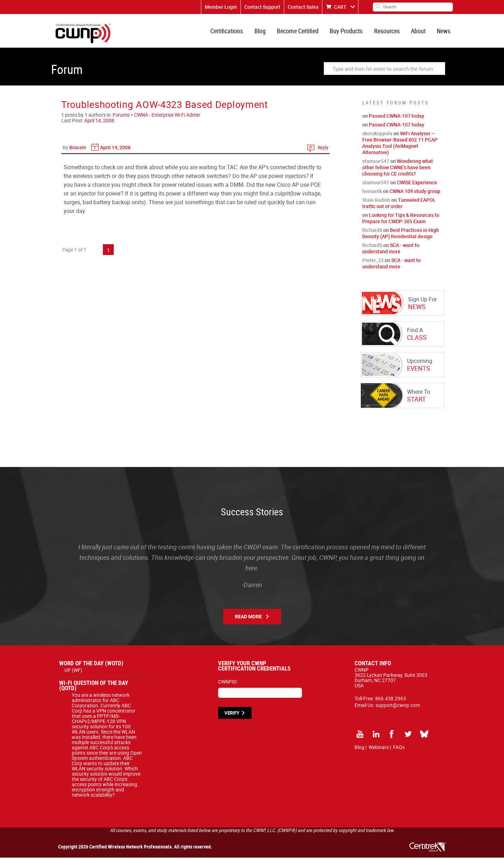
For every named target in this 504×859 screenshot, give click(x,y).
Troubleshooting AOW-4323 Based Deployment (165, 106)
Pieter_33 (373, 262)
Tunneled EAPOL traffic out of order (399, 204)
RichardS (372, 231)
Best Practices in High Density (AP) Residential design (401, 235)
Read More (248, 618)
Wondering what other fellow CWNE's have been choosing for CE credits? (398, 169)
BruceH (78, 149)
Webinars (379, 748)
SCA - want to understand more (391, 250)
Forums (121, 116)
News (444, 32)
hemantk (372, 193)
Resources (388, 32)
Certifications (230, 32)
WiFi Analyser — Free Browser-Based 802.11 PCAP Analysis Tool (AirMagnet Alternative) (400, 144)
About (419, 32)
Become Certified (300, 32)
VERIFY (232, 714)
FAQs (399, 748)
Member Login (221, 7)
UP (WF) (73, 671)
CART (340, 7)
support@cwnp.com (398, 706)
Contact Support (262, 7)
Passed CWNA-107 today (397, 117)
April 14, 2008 (99, 122)
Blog (262, 32)
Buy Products (348, 32)
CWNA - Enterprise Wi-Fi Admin (167, 116)
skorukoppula (377, 135)
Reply (323, 149)
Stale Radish (376, 201)
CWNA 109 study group (415, 193)
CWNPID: (228, 683)
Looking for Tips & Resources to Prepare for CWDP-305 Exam (401, 219)
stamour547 (376, 162)
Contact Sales (303, 7)
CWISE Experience (417, 184)
